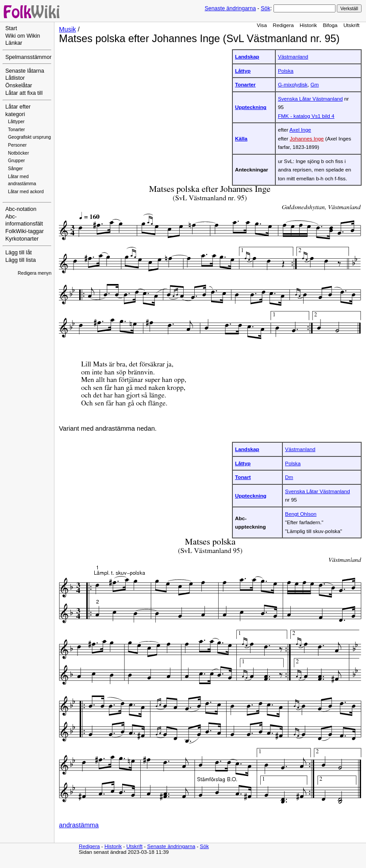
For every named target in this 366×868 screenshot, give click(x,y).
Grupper (16, 161)
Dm (289, 477)
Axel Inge (300, 130)
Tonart (243, 477)
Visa (262, 25)
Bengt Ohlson (301, 514)
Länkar (14, 43)
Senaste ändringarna (230, 8)
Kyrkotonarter (22, 239)
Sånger (15, 169)
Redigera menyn (35, 273)
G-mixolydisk (293, 84)
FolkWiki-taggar (25, 231)
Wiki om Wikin (23, 36)
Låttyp (243, 71)
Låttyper (16, 122)
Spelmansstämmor (28, 57)
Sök (265, 8)
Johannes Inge (307, 138)
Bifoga (330, 25)
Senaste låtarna (25, 71)
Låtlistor (15, 78)
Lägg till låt (19, 253)
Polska (286, 71)
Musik (67, 29)
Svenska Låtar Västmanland (310, 99)
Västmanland (293, 56)
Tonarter (16, 130)
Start (11, 28)
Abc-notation (21, 209)
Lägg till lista (21, 260)
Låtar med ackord (26, 192)
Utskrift (351, 25)
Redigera (283, 25)
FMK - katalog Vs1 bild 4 (306, 116)
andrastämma (79, 825)
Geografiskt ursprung (29, 137)
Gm (314, 84)
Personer (17, 145)
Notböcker (18, 153)
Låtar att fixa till (24, 93)
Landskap (247, 56)
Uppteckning (251, 107)
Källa (241, 138)
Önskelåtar (19, 86)
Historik (308, 25)
